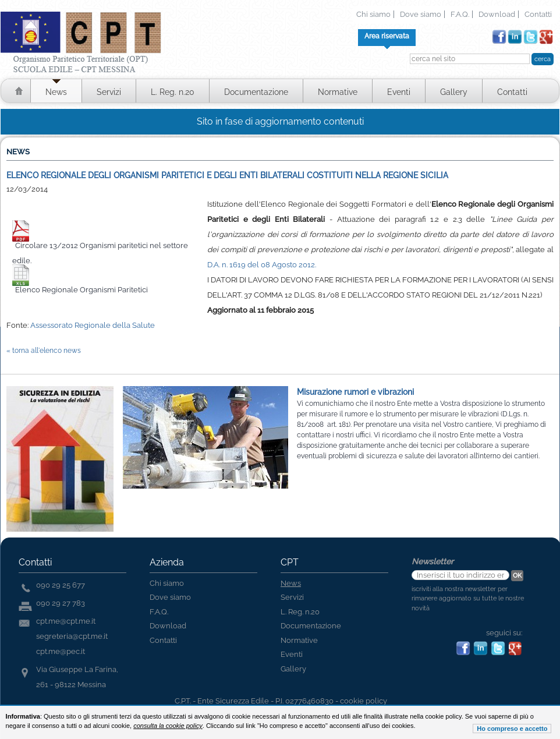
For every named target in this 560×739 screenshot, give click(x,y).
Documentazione (256, 92)
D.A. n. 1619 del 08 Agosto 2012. (262, 265)
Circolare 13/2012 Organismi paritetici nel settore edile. (100, 253)
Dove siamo (421, 14)
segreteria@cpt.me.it (72, 636)
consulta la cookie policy (168, 726)
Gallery (454, 92)
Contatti (538, 14)
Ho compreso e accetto (512, 729)
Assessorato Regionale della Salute (93, 325)
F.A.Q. (460, 14)
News (56, 92)
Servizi (109, 92)
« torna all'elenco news (44, 351)
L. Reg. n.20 (173, 92)
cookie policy (364, 701)
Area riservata (387, 36)
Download (497, 14)
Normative (338, 92)
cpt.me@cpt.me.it (66, 621)
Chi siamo (373, 14)
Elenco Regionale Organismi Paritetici (81, 290)
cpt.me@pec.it (61, 651)
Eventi (399, 92)
